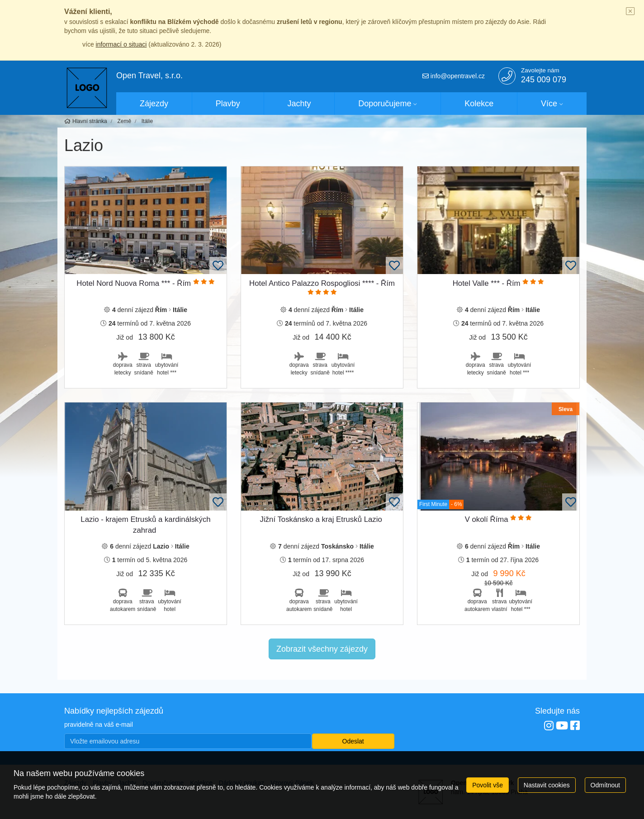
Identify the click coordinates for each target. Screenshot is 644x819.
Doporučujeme (385, 104)
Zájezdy (154, 104)
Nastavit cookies (547, 785)
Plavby (228, 104)
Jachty (299, 104)
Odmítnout (605, 785)
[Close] (630, 12)
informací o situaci (121, 44)
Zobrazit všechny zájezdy (322, 649)
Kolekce (479, 104)
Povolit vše (488, 785)
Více (549, 104)
